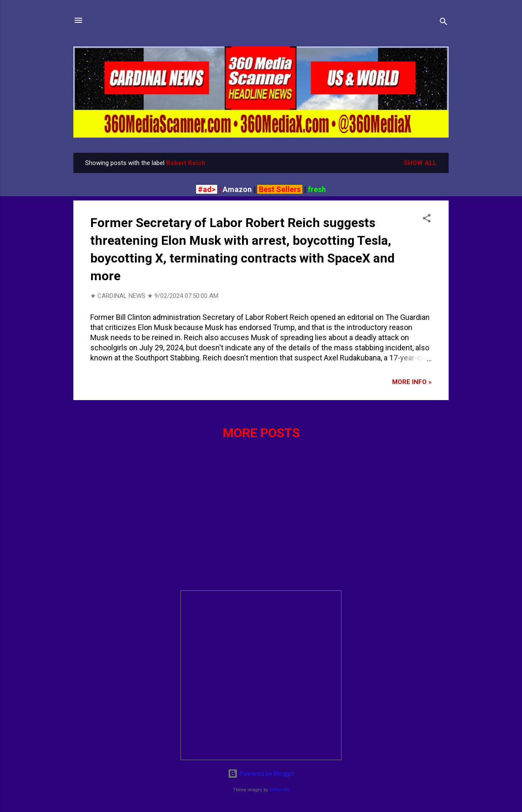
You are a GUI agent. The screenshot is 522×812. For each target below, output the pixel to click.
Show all (420, 163)
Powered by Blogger (261, 774)
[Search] (444, 23)
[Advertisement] (261, 525)
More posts (261, 433)
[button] (427, 220)
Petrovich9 (280, 790)
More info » (412, 382)
